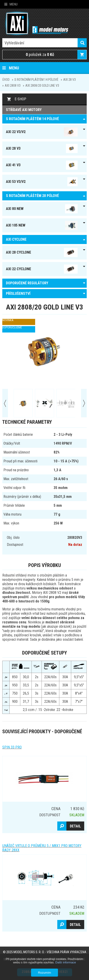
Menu (11, 4)
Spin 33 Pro (12, 747)
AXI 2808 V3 (13, 86)
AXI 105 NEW (42, 225)
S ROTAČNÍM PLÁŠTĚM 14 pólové (36, 80)
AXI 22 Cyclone (42, 269)
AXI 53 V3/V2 (42, 182)
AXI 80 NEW (42, 209)
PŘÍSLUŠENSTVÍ (18, 293)
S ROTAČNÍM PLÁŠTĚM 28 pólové (32, 196)
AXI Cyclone (16, 239)
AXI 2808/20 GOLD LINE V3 (42, 86)
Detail (75, 826)
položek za (40, 54)
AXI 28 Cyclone (42, 252)
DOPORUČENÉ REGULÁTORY (27, 283)
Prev (5, 403)
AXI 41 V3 (42, 165)
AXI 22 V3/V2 (42, 132)
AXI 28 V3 (69, 80)
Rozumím (44, 973)
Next (84, 403)
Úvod (6, 80)
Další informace (65, 962)
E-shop (20, 99)
